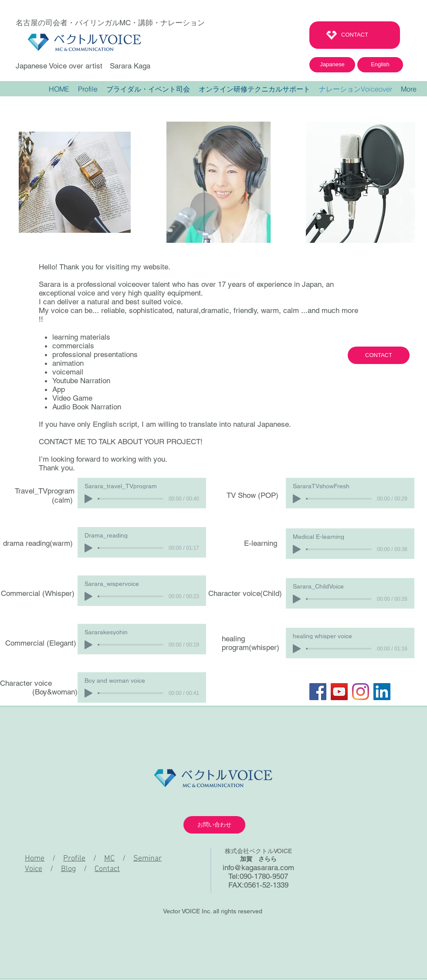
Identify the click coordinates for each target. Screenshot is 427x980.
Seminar (147, 859)
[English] (380, 65)
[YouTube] (339, 692)
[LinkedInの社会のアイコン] (382, 692)
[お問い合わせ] (214, 825)
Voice (34, 869)
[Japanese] (332, 65)
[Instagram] (361, 692)
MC (109, 859)
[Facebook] (318, 692)
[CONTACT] (355, 35)
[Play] (88, 499)
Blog (68, 869)
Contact (107, 869)
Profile (74, 859)
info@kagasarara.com (258, 868)
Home (35, 859)
